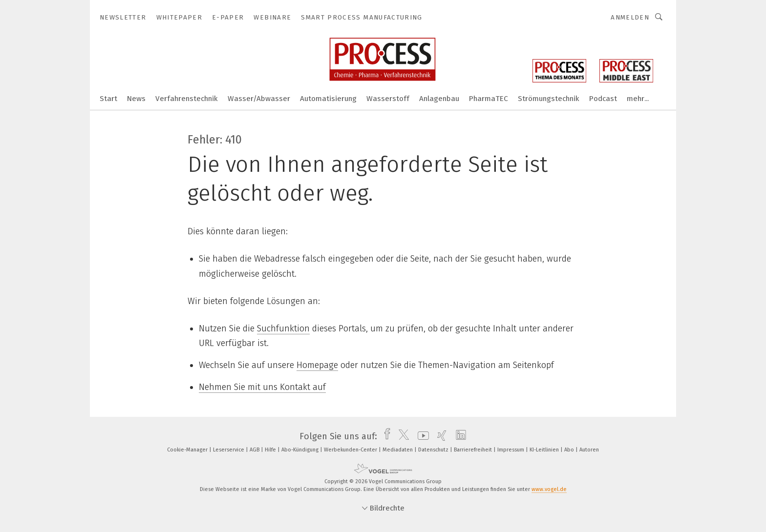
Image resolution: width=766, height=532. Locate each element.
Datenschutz (434, 450)
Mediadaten (398, 450)
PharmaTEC (489, 99)
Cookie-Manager (188, 450)
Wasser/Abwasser (259, 99)
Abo (570, 450)
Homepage (317, 365)
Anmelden (630, 17)
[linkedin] (458, 436)
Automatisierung (328, 99)
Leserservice (229, 450)
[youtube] (421, 436)
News (136, 99)
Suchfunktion (283, 328)
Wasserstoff (388, 99)
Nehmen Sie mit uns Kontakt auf (262, 387)
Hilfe (271, 450)
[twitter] (401, 436)
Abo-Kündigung (301, 450)
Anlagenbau (439, 99)
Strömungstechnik (549, 99)
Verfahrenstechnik (187, 99)
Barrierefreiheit (474, 450)
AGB (255, 450)
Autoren (589, 450)
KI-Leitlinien (545, 450)
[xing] (439, 436)
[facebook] (385, 436)
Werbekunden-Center (351, 450)
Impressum (511, 450)
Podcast (603, 99)
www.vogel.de (549, 489)
